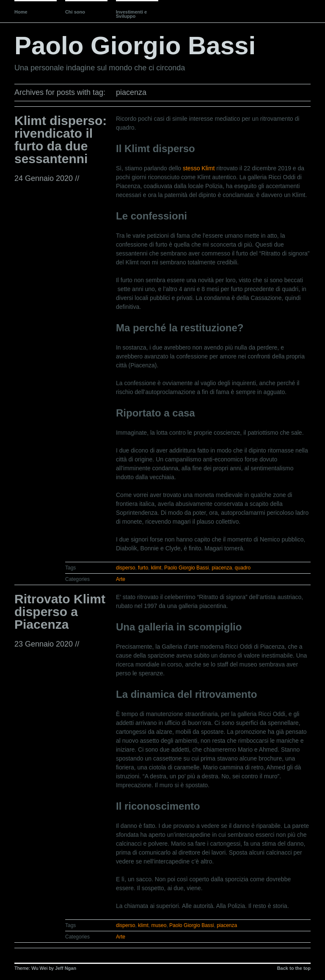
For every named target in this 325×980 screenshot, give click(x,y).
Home (21, 12)
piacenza (222, 568)
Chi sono (75, 12)
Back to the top (294, 968)
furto (143, 568)
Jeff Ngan (66, 968)
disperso (125, 568)
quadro (243, 568)
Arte (121, 579)
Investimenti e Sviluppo (131, 14)
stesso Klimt (199, 168)
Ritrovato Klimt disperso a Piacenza (60, 612)
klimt (156, 568)
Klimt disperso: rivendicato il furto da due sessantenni (61, 140)
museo (159, 925)
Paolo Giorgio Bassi (135, 46)
